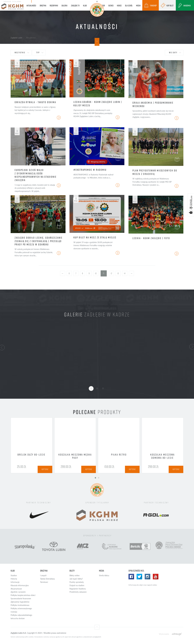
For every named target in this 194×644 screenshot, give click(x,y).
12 (111, 273)
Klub (13, 571)
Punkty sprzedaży (77, 582)
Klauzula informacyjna (20, 585)
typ (38, 53)
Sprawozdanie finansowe (21, 599)
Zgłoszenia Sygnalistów (20, 602)
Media (102, 571)
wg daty (173, 53)
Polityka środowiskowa (20, 605)
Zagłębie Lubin (16, 38)
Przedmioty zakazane (78, 592)
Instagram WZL (147, 577)
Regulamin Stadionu (78, 589)
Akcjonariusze (16, 589)
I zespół (43, 575)
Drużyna (44, 571)
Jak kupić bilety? (76, 579)
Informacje (15, 582)
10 (96, 273)
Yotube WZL (156, 577)
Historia (14, 579)
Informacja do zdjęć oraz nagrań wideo (143, 585)
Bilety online (74, 575)
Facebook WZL (131, 577)
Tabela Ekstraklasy (47, 579)
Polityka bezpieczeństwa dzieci (23, 595)
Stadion (14, 575)
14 (125, 273)
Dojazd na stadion (77, 585)
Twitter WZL (139, 577)
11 (104, 273)
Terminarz (44, 582)
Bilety (72, 571)
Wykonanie (164, 634)
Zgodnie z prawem (18, 592)
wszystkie (20, 53)
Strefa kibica (104, 575)
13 (118, 273)
